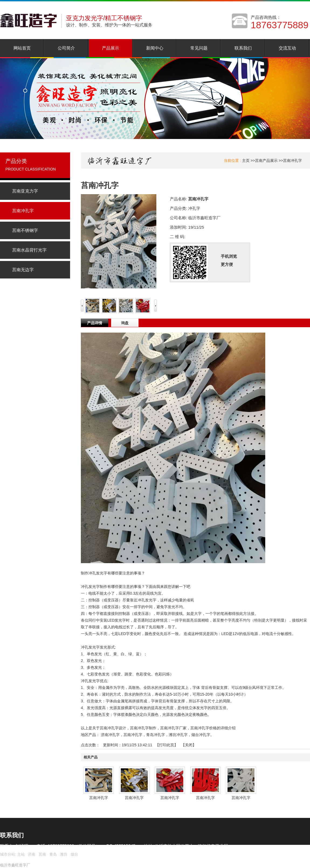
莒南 (42, 854)
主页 (246, 161)
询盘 (125, 323)
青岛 (53, 854)
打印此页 (167, 745)
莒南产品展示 (266, 161)
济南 (32, 854)
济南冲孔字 (110, 735)
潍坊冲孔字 (178, 735)
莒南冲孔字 (292, 161)
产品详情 (95, 323)
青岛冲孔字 (156, 735)
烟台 (74, 854)
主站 (20, 854)
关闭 (189, 745)
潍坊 (64, 854)
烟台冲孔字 (201, 735)
